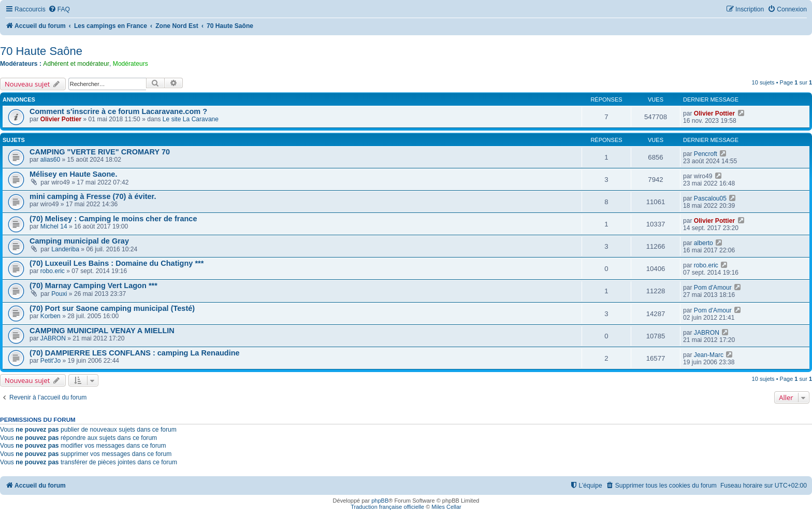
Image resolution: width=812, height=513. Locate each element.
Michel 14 (54, 226)
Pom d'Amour (713, 288)
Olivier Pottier (61, 119)
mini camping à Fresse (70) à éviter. (93, 196)
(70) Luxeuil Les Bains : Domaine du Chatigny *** (117, 263)
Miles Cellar (446, 507)
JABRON (53, 338)
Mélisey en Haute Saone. (73, 174)
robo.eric (53, 271)
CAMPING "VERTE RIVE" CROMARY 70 (100, 152)
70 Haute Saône (41, 51)
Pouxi (59, 294)
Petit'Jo (50, 361)
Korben (50, 316)
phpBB (380, 501)
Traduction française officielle (387, 507)
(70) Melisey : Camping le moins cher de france (113, 219)
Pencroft (706, 154)
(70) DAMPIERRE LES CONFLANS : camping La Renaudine (135, 353)
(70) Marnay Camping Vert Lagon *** (93, 286)
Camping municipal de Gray (79, 241)
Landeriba (65, 249)
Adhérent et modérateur (76, 64)
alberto (704, 243)
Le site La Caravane (191, 119)
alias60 (50, 160)
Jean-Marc (709, 355)
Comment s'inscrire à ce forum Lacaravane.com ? (118, 111)
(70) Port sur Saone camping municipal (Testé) (112, 308)
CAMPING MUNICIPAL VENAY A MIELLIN (102, 331)
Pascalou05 (710, 198)
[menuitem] (59, 10)
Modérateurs (130, 64)
